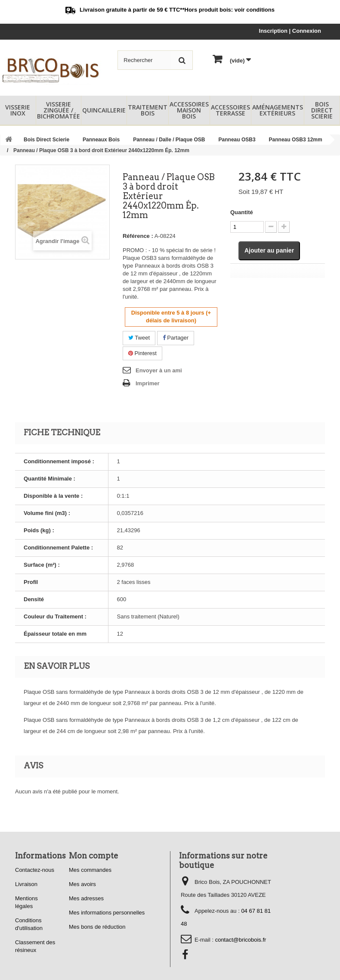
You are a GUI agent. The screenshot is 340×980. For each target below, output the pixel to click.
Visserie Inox (18, 110)
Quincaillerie (104, 110)
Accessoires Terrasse (230, 110)
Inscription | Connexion (290, 31)
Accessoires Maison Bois (189, 110)
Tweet (139, 338)
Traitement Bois (148, 110)
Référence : (138, 236)
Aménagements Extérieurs (278, 110)
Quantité (242, 212)
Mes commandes (90, 870)
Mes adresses (86, 898)
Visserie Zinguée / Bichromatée (59, 110)
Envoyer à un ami (159, 370)
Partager (176, 338)
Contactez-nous (35, 870)
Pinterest (142, 353)
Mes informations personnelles (107, 913)
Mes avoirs (82, 884)
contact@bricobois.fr (241, 940)
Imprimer (148, 383)
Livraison (26, 884)
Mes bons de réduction (97, 927)
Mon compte (94, 856)
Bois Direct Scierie (322, 110)
